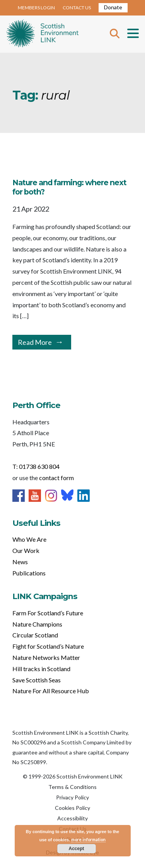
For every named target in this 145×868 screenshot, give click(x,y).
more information (88, 840)
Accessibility (72, 818)
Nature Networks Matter (46, 657)
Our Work (26, 550)
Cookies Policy (72, 808)
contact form (56, 478)
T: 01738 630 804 (36, 466)
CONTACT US (77, 8)
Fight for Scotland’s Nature (48, 646)
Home (42, 34)
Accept (76, 849)
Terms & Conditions (72, 787)
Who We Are (29, 539)
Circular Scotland (35, 635)
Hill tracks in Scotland (41, 669)
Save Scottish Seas (37, 680)
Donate (113, 7)
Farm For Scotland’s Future (48, 613)
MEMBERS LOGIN (36, 8)
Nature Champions (37, 624)
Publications (29, 573)
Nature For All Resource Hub (51, 691)
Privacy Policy (72, 797)
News (20, 562)
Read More (35, 342)
